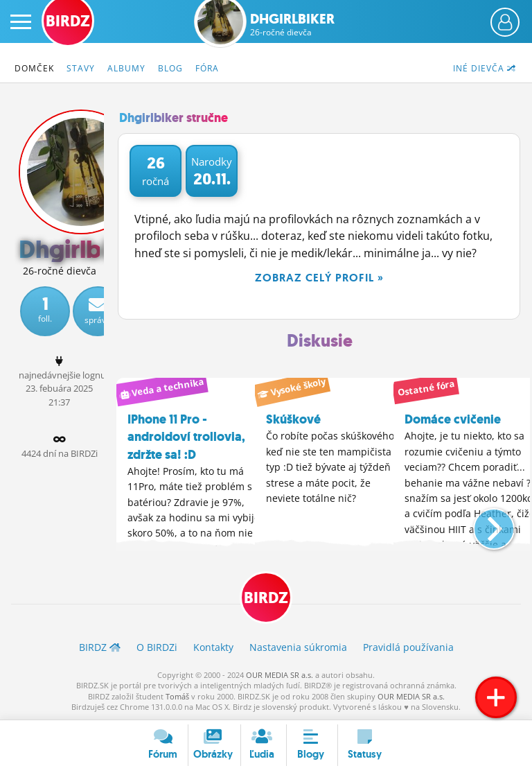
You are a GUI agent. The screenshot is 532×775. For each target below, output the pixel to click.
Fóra (207, 68)
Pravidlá (408, 647)
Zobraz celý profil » (319, 278)
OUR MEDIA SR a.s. (280, 675)
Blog (170, 68)
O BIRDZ (157, 647)
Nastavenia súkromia (298, 647)
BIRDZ (266, 598)
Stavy (81, 68)
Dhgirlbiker (292, 24)
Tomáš (177, 696)
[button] (482, 523)
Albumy (126, 68)
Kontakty (213, 647)
